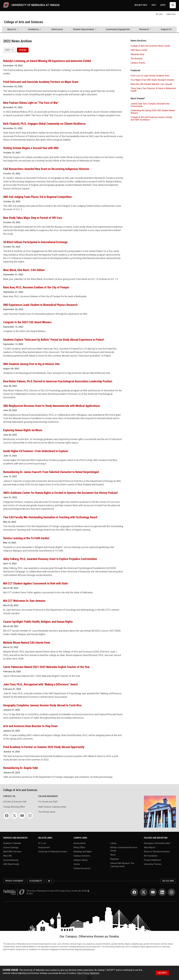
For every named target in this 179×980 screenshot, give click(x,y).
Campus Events (138, 63)
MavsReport (150, 847)
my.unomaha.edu (11, 860)
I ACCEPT (162, 973)
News (113, 855)
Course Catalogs (11, 847)
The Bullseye (137, 59)
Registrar (114, 859)
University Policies (153, 864)
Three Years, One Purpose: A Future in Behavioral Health (153, 90)
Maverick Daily (137, 54)
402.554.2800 (168, 881)
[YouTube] (22, 816)
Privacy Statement (152, 860)
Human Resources (82, 868)
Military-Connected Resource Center (124, 849)
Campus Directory (82, 856)
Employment (44, 847)
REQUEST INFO (141, 5)
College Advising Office (14, 807)
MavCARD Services (12, 852)
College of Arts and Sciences (24, 22)
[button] (13, 30)
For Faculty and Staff (48, 802)
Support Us (166, 29)
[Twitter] (14, 816)
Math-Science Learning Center (52, 807)
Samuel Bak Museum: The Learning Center (122, 865)
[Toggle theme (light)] (50, 881)
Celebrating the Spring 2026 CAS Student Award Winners (153, 112)
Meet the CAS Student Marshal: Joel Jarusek (151, 84)
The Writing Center (47, 812)
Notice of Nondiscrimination (157, 852)
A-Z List (42, 843)
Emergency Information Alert (157, 843)
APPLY (163, 5)
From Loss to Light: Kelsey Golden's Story (150, 76)
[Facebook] (7, 816)
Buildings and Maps (83, 852)
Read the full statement (85, 949)
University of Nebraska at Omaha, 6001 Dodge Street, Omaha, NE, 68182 (58, 891)
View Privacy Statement (88, 973)
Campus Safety (81, 860)
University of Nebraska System (53, 852)
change (23, 50)
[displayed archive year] (9, 50)
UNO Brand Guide (11, 864)
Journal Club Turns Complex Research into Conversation (150, 105)
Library (113, 843)
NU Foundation (151, 856)
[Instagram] (30, 816)
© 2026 (30, 894)
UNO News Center (139, 50)
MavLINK (7, 856)
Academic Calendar (12, 843)
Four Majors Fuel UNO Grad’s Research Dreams (152, 80)
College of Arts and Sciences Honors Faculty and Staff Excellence (151, 118)
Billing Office (79, 847)
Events (77, 864)
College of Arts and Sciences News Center (150, 46)
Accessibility (80, 843)
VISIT (154, 5)
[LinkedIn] (162, 892)
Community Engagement (118, 29)
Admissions (57, 29)
